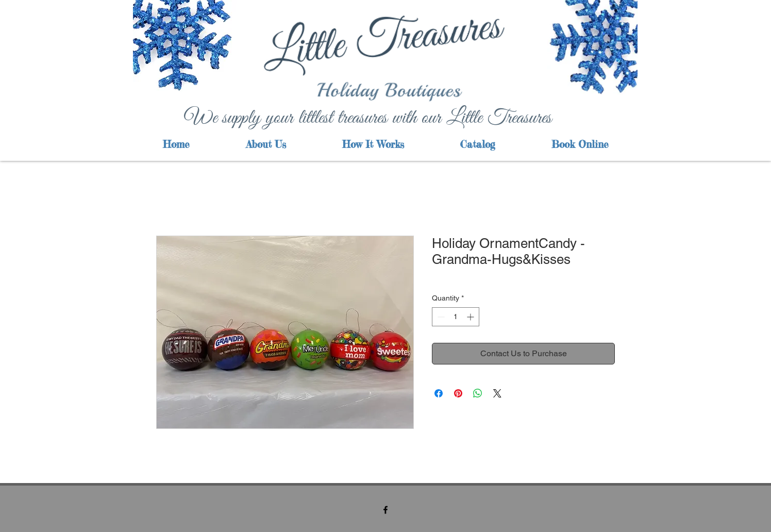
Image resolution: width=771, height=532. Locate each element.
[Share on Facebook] (439, 393)
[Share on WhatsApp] (478, 393)
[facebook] (385, 510)
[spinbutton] (456, 317)
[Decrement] (440, 317)
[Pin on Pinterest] (458, 393)
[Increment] (471, 317)
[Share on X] (497, 393)
